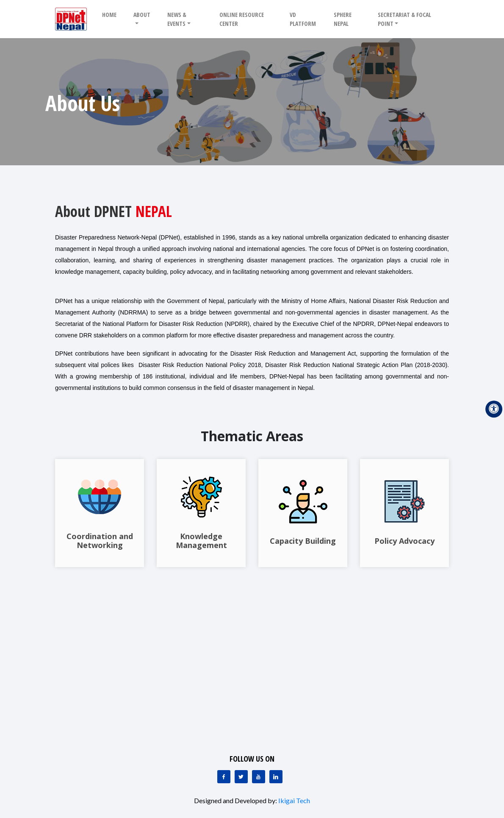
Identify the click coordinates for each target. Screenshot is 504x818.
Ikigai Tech (294, 800)
